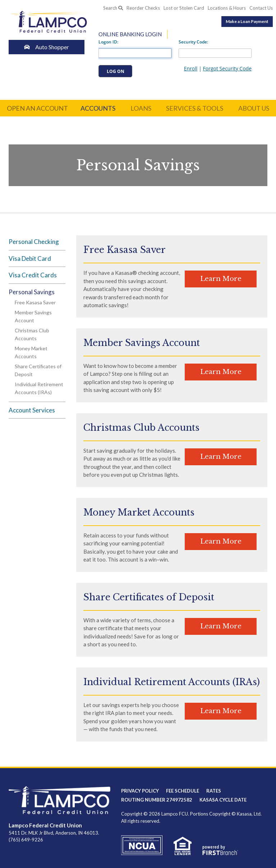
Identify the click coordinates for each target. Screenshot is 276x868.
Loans (141, 108)
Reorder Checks (143, 8)
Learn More (221, 279)
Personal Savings (32, 292)
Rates (214, 791)
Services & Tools (195, 108)
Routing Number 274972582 (157, 800)
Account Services (32, 410)
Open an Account (37, 108)
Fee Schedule (183, 791)
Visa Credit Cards (33, 275)
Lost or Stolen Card (184, 8)
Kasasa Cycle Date (223, 800)
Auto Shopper (48, 47)
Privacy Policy (140, 791)
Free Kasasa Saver (35, 302)
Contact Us (261, 8)
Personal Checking (34, 242)
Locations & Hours (227, 8)
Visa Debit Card (30, 258)
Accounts (98, 108)
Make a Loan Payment (247, 21)
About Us (254, 108)
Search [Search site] (113, 8)
